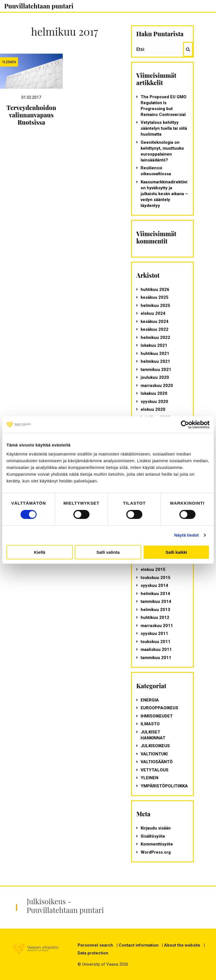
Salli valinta (108, 552)
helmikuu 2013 (155, 610)
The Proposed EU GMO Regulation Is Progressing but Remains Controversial (164, 106)
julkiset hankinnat (153, 735)
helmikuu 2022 (155, 338)
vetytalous (155, 770)
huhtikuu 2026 (155, 290)
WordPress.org (156, 852)
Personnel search (95, 945)
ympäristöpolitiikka (164, 786)
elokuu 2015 (153, 569)
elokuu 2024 (153, 313)
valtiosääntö (157, 762)
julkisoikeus (155, 746)
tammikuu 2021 (156, 370)
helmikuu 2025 (155, 306)
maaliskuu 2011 (156, 649)
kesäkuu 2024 (155, 322)
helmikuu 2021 (155, 361)
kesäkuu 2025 (155, 297)
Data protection (93, 953)
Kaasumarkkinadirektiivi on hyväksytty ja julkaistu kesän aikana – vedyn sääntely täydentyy (164, 194)
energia (150, 700)
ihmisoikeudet (157, 716)
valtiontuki (154, 754)
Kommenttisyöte (157, 844)
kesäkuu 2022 (155, 329)
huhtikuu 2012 (155, 617)
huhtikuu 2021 (155, 354)
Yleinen (9, 62)
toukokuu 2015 (156, 578)
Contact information (139, 945)
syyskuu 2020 (154, 402)
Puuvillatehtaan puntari (39, 6)
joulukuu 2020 (155, 377)
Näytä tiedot (187, 535)
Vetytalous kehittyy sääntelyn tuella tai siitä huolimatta (164, 128)
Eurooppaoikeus (159, 708)
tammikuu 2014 (156, 601)
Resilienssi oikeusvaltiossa (156, 171)
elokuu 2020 (153, 409)
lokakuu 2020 (154, 393)
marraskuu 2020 (157, 386)
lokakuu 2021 (154, 345)
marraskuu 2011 (157, 626)
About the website (182, 945)
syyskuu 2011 (154, 633)
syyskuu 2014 (154, 585)
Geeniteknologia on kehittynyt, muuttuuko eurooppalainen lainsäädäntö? (162, 151)
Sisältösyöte (153, 836)
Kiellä (40, 552)
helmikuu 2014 (155, 594)
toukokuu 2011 (156, 642)
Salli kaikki (176, 552)
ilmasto (150, 724)
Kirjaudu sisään (156, 828)
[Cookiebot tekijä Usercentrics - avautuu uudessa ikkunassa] (185, 425)
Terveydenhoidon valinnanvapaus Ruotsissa (31, 115)
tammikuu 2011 (156, 658)
